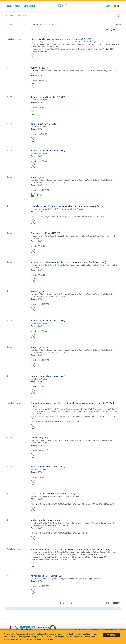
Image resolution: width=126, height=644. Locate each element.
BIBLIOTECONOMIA (97, 217)
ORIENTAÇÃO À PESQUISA (56, 504)
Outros (9, 68)
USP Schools (29, 6)
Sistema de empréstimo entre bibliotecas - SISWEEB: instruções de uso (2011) (68, 262)
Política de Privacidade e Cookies (44, 640)
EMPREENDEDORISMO (46, 559)
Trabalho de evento (15, 39)
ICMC (111, 416)
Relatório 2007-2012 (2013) (44, 124)
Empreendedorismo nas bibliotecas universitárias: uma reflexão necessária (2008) (70, 549)
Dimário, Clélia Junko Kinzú (105, 42)
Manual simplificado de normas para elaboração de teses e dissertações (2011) (69, 206)
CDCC (33, 419)
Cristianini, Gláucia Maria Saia (85, 409)
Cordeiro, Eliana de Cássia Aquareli (64, 44)
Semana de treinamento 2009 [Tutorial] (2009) (53, 494)
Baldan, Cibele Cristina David (84, 42)
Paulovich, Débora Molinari (40, 44)
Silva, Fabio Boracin (84, 44)
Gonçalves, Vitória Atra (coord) (42, 579)
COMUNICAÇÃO (43, 81)
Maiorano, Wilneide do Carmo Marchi (44, 47)
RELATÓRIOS (42, 107)
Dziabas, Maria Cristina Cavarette (70, 412)
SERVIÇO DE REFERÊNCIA (69, 421)
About (18, 6)
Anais (39, 49)
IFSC (116, 416)
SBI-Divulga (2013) (39, 68)
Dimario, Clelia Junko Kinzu (50, 71)
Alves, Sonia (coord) (61, 579)
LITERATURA (42, 52)
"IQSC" (22, 24)
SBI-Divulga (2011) (39, 291)
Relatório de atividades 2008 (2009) (48, 467)
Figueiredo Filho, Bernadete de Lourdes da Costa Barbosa (52, 42)
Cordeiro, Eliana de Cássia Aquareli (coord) (85, 579)
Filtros (10, 24)
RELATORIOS (42, 161)
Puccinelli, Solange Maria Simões (55, 182)
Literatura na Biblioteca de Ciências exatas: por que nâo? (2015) (61, 39)
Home (9, 6)
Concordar (112, 635)
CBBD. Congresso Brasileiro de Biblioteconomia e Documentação (79, 49)
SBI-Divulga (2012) (39, 177)
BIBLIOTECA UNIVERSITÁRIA (48, 421)
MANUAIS (41, 246)
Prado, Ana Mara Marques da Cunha (44, 412)
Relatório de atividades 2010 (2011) (48, 321)
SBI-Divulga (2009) (39, 438)
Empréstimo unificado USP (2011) (47, 233)
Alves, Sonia (97, 44)
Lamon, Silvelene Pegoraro (93, 412)
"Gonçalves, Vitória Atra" (42, 24)
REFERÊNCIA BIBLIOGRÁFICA (78, 217)
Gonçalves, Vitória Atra (110, 44)
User (108, 6)
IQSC (112, 49)
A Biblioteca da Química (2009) (46, 520)
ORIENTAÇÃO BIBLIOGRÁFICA (77, 504)
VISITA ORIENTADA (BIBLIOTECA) (101, 504)
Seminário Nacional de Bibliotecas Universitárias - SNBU (75, 416)
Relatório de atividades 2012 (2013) (48, 97)
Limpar (119, 24)
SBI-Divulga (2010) (39, 347)
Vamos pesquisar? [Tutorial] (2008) (47, 576)
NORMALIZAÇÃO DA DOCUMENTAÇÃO (52, 217)
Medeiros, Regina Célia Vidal (107, 409)
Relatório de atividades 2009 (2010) (48, 376)
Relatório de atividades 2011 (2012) (48, 151)
